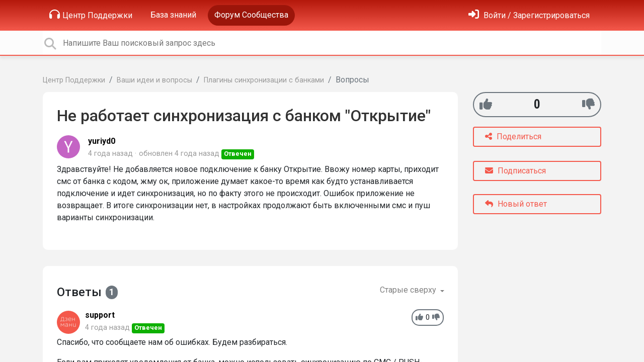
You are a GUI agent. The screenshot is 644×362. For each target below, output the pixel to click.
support (100, 315)
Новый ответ (516, 204)
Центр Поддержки (91, 15)
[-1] (588, 104)
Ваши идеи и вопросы (154, 80)
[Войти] (529, 15)
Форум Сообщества (251, 15)
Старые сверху (409, 290)
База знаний (173, 15)
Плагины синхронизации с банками (264, 80)
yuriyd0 (102, 141)
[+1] (486, 104)
